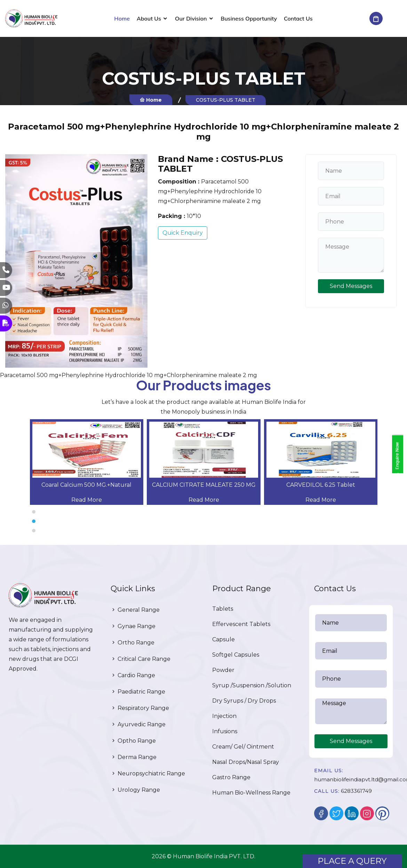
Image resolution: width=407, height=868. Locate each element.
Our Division (191, 18)
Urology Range (135, 790)
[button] (203, 512)
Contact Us (298, 18)
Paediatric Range (138, 692)
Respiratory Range (140, 708)
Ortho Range (133, 643)
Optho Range (133, 741)
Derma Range (134, 757)
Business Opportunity (249, 18)
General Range (135, 610)
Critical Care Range (141, 659)
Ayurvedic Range (138, 724)
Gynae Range (133, 626)
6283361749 (356, 791)
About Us (149, 18)
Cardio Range (133, 675)
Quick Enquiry (183, 233)
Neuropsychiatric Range (148, 773)
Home (122, 18)
